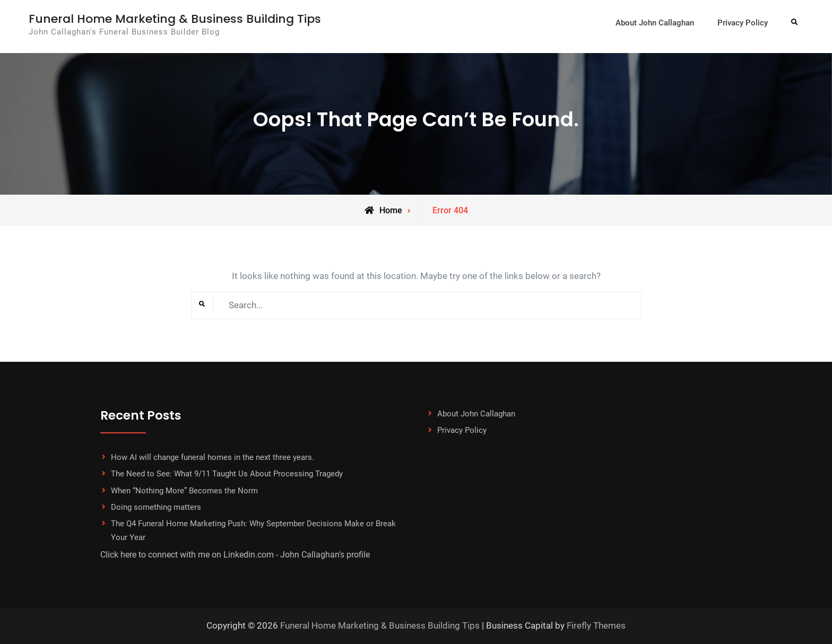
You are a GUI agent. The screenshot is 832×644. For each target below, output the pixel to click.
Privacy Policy (743, 23)
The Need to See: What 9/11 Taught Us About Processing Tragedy (227, 474)
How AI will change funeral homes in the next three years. (213, 457)
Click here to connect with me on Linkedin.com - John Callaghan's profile (235, 555)
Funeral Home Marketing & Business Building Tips (175, 19)
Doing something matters (156, 507)
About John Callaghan (655, 23)
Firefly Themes (596, 625)
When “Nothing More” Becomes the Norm (184, 491)
